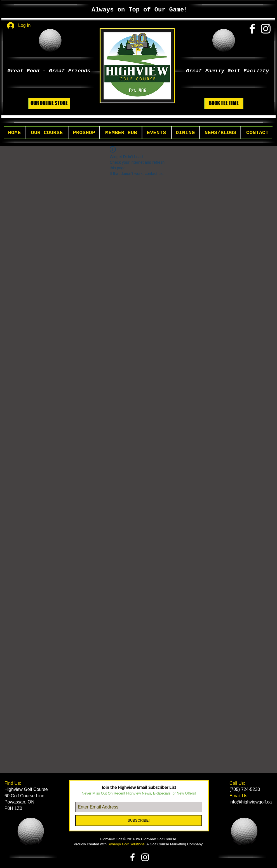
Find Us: (13, 783)
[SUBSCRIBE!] (139, 821)
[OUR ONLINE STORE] (49, 104)
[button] (47, 133)
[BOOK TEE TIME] (224, 104)
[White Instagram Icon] (266, 29)
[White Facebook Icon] (252, 29)
